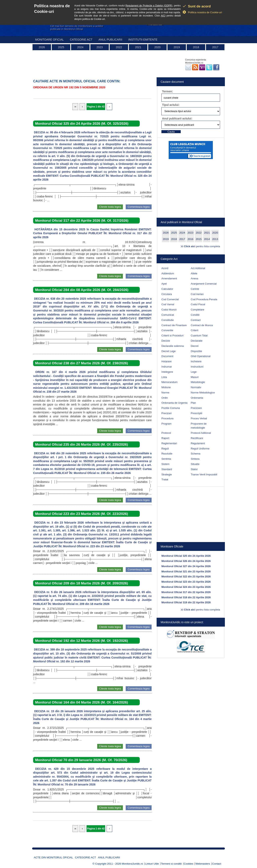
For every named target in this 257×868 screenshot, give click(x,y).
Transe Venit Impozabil (204, 474)
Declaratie (197, 341)
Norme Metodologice (203, 393)
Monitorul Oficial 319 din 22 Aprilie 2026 (186, 602)
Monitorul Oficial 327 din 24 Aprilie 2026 (186, 566)
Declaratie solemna (173, 346)
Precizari (167, 413)
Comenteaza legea (139, 207)
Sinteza (195, 459)
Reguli (165, 449)
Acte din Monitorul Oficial (53, 857)
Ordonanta (197, 398)
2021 (138, 47)
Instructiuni (197, 367)
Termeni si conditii (171, 864)
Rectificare (197, 438)
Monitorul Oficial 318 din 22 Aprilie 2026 (186, 597)
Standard (167, 469)
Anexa (194, 278)
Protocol (166, 433)
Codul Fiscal (198, 304)
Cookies (189, 864)
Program (166, 424)
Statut (194, 469)
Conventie (167, 330)
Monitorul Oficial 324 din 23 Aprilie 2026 (186, 587)
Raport (165, 438)
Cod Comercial (170, 299)
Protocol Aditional (201, 433)
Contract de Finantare (174, 325)
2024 (80, 47)
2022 (119, 47)
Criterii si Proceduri (172, 335)
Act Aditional (198, 268)
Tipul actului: (171, 105)
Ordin (165, 398)
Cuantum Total (199, 335)
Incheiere (196, 361)
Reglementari (169, 443)
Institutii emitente (143, 40)
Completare (197, 310)
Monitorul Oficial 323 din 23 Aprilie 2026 (186, 582)
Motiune (166, 387)
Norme (165, 393)
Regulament (198, 443)
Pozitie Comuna (171, 408)
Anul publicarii (110, 40)
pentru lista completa (202, 246)
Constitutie (168, 320)
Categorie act (81, 40)
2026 (42, 47)
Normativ (196, 387)
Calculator (167, 289)
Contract (196, 320)
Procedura (167, 418)
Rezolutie (167, 454)
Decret (195, 346)
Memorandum (169, 382)
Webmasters (203, 864)
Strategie (167, 474)
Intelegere (167, 372)
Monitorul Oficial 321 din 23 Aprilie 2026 (186, 571)
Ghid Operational (201, 356)
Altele (194, 273)
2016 (190, 239)
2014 (207, 239)
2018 (196, 47)
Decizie (166, 341)
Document (167, 356)
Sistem (165, 464)
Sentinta (166, 459)
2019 (177, 47)
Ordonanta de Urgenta (174, 403)
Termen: (167, 91)
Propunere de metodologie (199, 426)
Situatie (195, 464)
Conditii (195, 315)
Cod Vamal (168, 304)
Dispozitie (196, 351)
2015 (199, 239)
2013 (215, 239)
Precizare (196, 408)
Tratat (165, 479)
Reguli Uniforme (200, 449)
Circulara (167, 294)
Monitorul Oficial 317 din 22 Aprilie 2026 (186, 592)
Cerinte (195, 289)
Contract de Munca (202, 325)
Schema (196, 454)
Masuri (195, 377)
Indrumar (167, 367)
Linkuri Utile (152, 864)
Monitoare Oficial (49, 40)
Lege (194, 372)
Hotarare (167, 361)
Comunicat (168, 315)
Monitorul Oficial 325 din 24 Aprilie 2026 (186, 556)
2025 (61, 47)
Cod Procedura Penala (204, 299)
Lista (164, 377)
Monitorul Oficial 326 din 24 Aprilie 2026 (186, 561)
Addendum (168, 273)
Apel (164, 284)
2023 (99, 47)
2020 (157, 47)
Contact (217, 864)
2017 (215, 47)
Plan (193, 403)
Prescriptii (196, 413)
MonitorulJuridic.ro (132, 864)
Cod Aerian (197, 294)
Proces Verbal (199, 418)
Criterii (195, 330)
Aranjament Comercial (204, 284)
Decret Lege (169, 351)
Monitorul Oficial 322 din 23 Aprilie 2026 (186, 576)
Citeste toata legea (110, 207)
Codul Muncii (169, 310)
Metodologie (198, 382)
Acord (165, 268)
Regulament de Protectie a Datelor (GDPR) (149, 6)
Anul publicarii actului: (177, 118)
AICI (163, 16)
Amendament (169, 278)
